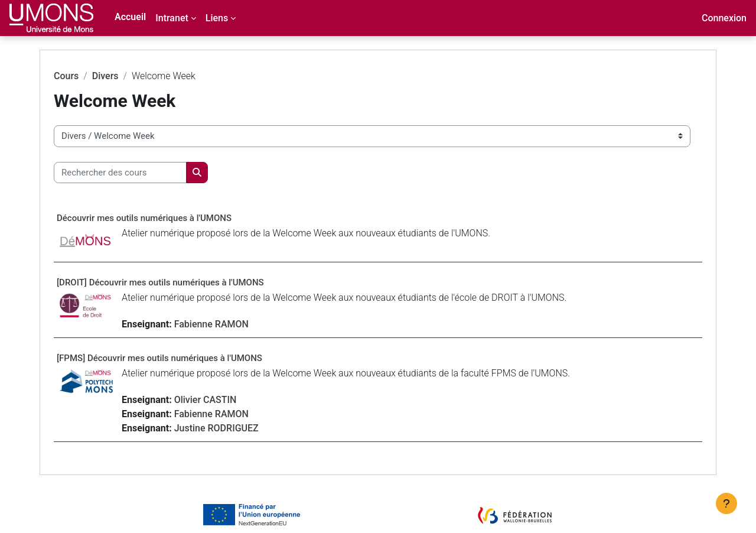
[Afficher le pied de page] (726, 503)
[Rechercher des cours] (144, 173)
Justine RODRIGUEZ (240, 428)
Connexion (724, 18)
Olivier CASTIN (229, 400)
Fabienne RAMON (235, 324)
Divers (129, 76)
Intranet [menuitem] (172, 18)
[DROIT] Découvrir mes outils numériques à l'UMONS (184, 282)
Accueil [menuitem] (130, 17)
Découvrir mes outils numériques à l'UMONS (168, 218)
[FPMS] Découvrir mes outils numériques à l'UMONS (183, 358)
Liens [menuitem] (217, 18)
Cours (90, 76)
